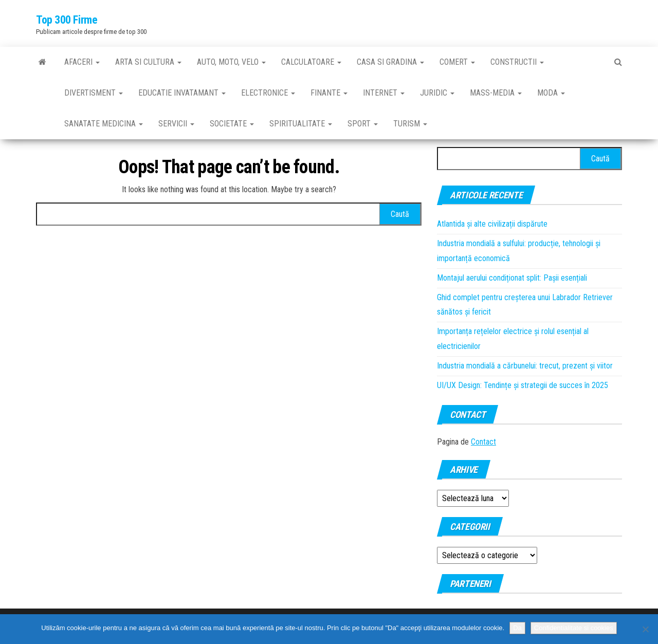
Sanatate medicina (104, 124)
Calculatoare (311, 62)
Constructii (517, 62)
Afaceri (82, 62)
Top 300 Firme (67, 20)
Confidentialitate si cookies (574, 628)
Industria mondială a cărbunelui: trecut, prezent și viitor (525, 366)
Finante (329, 93)
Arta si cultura (148, 62)
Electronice (268, 93)
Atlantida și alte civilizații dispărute (492, 224)
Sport (363, 124)
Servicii (176, 124)
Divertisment (94, 93)
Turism (410, 124)
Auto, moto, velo (231, 62)
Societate (232, 124)
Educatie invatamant (182, 93)
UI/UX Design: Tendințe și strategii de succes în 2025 (523, 385)
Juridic (437, 93)
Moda (551, 93)
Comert (457, 62)
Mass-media (496, 93)
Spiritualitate (301, 124)
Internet (384, 93)
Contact (483, 442)
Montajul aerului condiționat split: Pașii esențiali (512, 278)
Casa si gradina (390, 62)
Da (517, 628)
